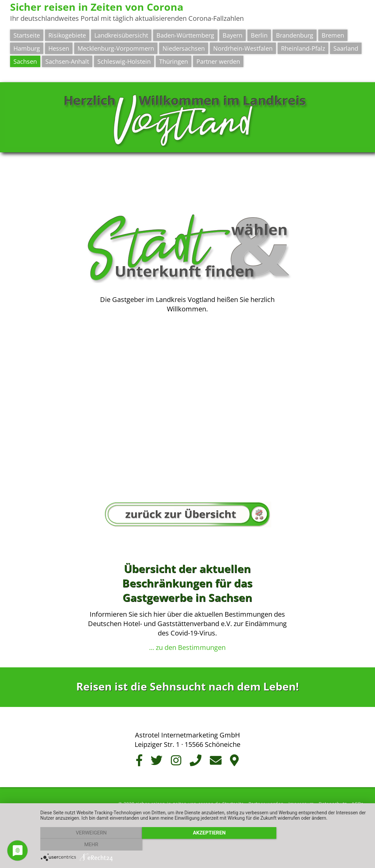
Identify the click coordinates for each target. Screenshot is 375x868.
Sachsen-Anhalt (67, 61)
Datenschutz (333, 801)
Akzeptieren (204, 845)
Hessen (59, 48)
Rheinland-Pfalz (303, 48)
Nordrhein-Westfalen (243, 48)
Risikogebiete (67, 35)
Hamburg (27, 48)
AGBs (357, 801)
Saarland (346, 48)
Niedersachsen (184, 48)
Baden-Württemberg (185, 35)
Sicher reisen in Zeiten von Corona (97, 7)
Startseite (27, 35)
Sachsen (25, 61)
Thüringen (174, 61)
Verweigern (90, 845)
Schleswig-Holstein (124, 61)
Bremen (333, 35)
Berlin (259, 35)
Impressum (301, 801)
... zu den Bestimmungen (187, 645)
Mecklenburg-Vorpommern (116, 48)
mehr (319, 845)
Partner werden (218, 61)
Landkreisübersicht (121, 35)
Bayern (232, 35)
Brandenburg (295, 35)
